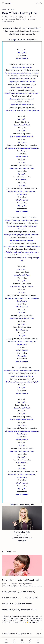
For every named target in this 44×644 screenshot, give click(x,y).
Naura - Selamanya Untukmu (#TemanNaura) (21, 580)
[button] (37, 3)
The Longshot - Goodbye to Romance (17, 604)
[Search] (41, 3)
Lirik (12, 505)
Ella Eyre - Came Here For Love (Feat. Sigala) (20, 598)
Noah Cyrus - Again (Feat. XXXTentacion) (19, 592)
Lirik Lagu (9, 3)
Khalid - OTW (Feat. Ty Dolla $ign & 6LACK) (19, 610)
